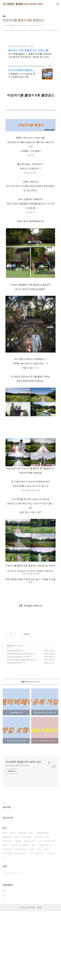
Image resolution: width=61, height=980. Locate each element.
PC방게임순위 (21, 918)
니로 (40, 910)
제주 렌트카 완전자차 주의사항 (18, 725)
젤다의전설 (28, 906)
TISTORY (31, 976)
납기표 (15, 914)
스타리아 (39, 906)
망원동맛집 (8, 906)
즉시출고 (51, 922)
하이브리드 (8, 918)
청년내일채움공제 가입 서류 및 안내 (20, 722)
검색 (56, 942)
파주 (18, 906)
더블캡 (19, 910)
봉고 (47, 918)
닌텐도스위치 (51, 910)
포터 (32, 902)
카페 (33, 918)
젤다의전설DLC (44, 902)
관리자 (40, 976)
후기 (32, 922)
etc (8, 715)
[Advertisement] (30, 78)
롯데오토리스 (21, 922)
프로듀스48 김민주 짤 (15, 731)
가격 (48, 906)
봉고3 (13, 902)
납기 (40, 918)
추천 (5, 902)
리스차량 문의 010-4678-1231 (17, 834)
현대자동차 (8, 910)
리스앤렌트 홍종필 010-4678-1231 (23, 4)
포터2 (6, 914)
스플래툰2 (25, 914)
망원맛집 (23, 902)
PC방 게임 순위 (46, 914)
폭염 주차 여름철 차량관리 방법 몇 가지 (21, 728)
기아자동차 (8, 922)
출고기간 (41, 922)
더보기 (5, 927)
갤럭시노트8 (30, 910)
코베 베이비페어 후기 (15, 719)
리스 (35, 914)
